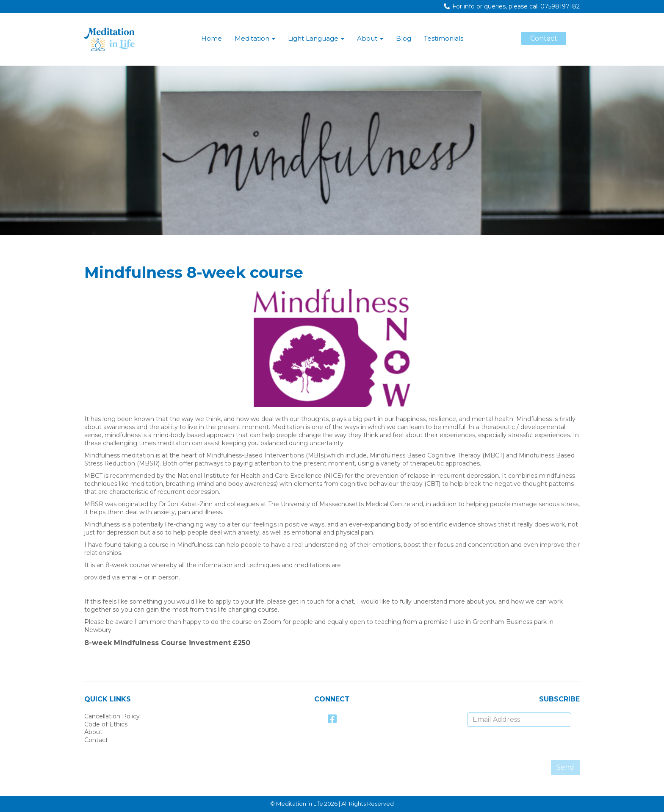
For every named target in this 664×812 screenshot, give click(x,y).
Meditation (255, 38)
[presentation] (507, 743)
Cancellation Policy (112, 716)
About (370, 38)
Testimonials (444, 38)
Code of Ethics (106, 724)
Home (212, 38)
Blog (404, 38)
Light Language (316, 38)
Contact (96, 740)
